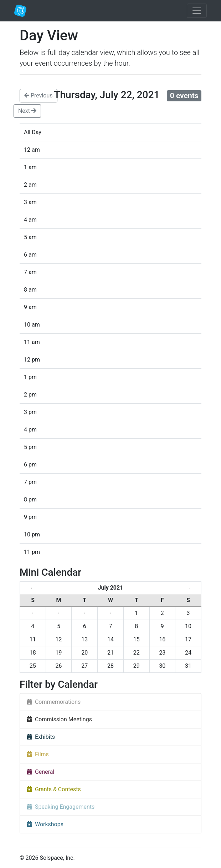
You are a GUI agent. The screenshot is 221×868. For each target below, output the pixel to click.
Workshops (45, 824)
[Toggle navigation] (197, 11)
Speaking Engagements (61, 807)
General (41, 772)
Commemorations (54, 702)
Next (27, 111)
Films (38, 754)
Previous (38, 95)
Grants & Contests (54, 789)
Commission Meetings (60, 719)
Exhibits (41, 737)
